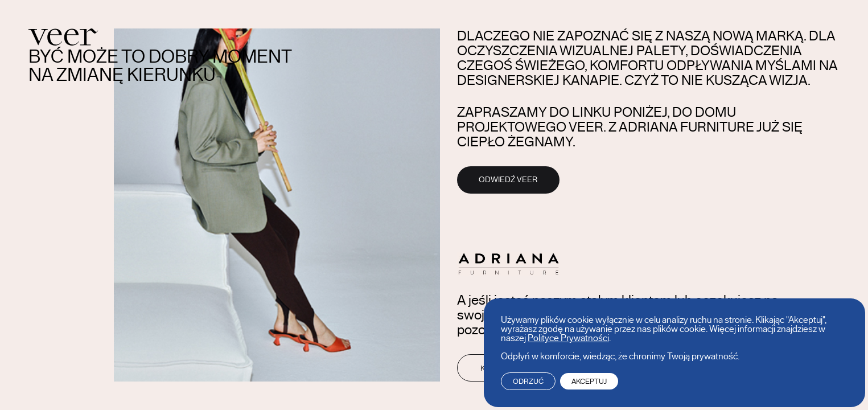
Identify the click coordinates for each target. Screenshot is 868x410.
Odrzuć (528, 381)
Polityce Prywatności (568, 338)
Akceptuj (589, 381)
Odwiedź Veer (508, 180)
